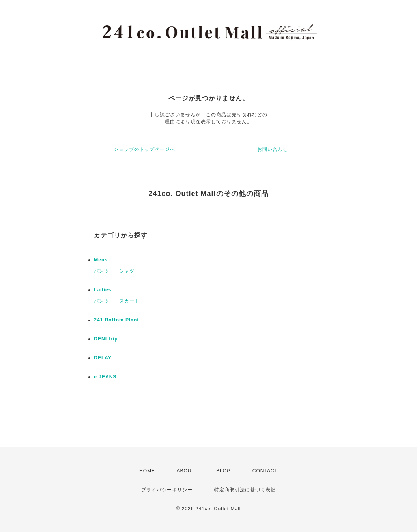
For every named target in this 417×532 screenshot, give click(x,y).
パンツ (102, 271)
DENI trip (106, 339)
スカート (129, 301)
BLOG (223, 471)
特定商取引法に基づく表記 (245, 490)
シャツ (127, 271)
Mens (101, 260)
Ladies (103, 290)
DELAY (103, 358)
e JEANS (105, 377)
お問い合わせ (273, 149)
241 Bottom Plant (116, 320)
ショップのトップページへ (144, 149)
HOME (147, 471)
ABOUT (185, 471)
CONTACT (265, 471)
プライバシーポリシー (167, 490)
